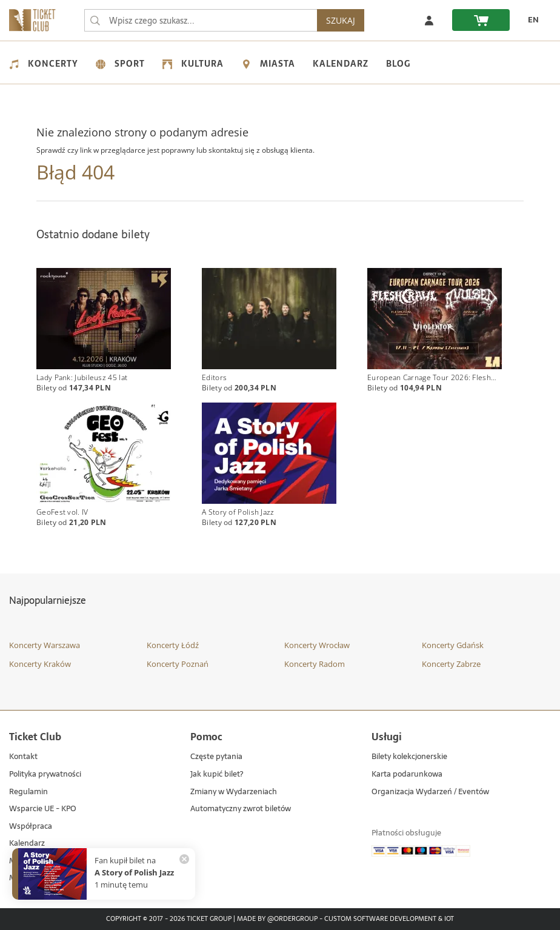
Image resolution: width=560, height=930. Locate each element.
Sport (120, 64)
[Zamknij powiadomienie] (184, 859)
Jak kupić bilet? (217, 774)
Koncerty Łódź (173, 645)
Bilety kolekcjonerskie (409, 758)
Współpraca (31, 827)
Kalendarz (341, 64)
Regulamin (28, 792)
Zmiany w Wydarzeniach (234, 792)
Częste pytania (216, 758)
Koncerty (44, 64)
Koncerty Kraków (40, 664)
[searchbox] (201, 20)
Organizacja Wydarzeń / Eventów (430, 792)
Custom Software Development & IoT (389, 919)
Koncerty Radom (315, 664)
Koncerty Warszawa (45, 645)
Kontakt (23, 758)
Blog (398, 64)
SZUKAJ (341, 20)
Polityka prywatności (45, 774)
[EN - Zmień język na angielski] (530, 20)
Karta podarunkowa (407, 774)
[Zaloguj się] (429, 20)
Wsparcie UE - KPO (43, 809)
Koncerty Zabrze (451, 664)
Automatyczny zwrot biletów (241, 809)
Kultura (193, 64)
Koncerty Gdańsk (453, 645)
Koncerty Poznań (178, 664)
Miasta (268, 64)
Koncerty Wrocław (317, 645)
